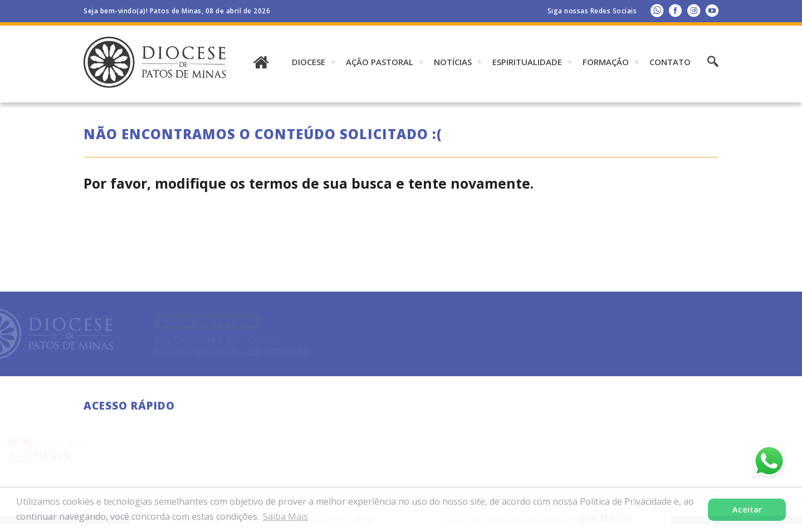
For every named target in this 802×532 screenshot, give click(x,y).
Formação (606, 62)
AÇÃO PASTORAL (380, 62)
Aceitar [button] (747, 509)
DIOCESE (309, 62)
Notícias (453, 62)
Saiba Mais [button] (285, 516)
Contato (670, 62)
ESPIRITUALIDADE (527, 62)
